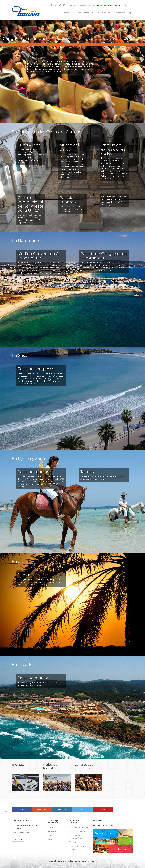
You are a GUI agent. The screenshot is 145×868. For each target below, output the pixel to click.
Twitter (83, 809)
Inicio (92, 39)
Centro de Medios (105, 13)
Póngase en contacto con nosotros (79, 5)
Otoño (50, 827)
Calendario (121, 13)
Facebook (22, 809)
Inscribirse (18, 839)
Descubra (66, 13)
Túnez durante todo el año (84, 13)
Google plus (42, 809)
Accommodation (77, 831)
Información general (79, 827)
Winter (50, 839)
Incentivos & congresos (106, 39)
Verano (50, 835)
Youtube (103, 809)
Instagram (62, 809)
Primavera (51, 831)
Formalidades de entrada (77, 847)
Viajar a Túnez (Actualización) (107, 5)
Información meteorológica (76, 836)
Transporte (74, 842)
